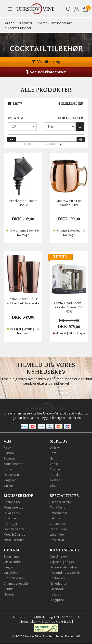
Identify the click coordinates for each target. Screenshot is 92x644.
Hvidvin (9, 453)
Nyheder (10, 594)
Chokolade (57, 524)
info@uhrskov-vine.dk (33, 622)
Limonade (57, 535)
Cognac (55, 469)
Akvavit (55, 480)
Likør (53, 486)
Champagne (12, 502)
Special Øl (57, 540)
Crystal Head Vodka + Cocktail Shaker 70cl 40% (69, 307)
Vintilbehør (11, 573)
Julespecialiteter (61, 502)
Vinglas (9, 567)
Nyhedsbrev (58, 584)
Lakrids (55, 518)
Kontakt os (57, 578)
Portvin (9, 469)
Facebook (57, 589)
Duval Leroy (12, 513)
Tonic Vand (58, 507)
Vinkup (8, 486)
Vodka (54, 464)
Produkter (25, 23)
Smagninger (12, 556)
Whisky (55, 448)
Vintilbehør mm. (62, 23)
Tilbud (8, 589)
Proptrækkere (13, 578)
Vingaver (10, 480)
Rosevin (9, 458)
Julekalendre (12, 562)
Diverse (42, 23)
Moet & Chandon (15, 535)
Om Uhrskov (59, 556)
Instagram (57, 594)
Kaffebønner (59, 513)
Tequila (55, 475)
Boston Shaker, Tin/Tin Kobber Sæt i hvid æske (23, 301)
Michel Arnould (14, 540)
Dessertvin (11, 475)
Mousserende (13, 464)
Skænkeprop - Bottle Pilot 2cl (23, 203)
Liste (17, 104)
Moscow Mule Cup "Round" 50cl (69, 203)
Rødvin (8, 448)
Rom (53, 453)
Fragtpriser (58, 600)
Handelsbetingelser (64, 567)
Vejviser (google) (62, 562)
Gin (52, 458)
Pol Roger (11, 524)
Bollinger (10, 518)
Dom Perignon (14, 529)
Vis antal (16, 118)
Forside (9, 23)
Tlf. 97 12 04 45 (66, 617)
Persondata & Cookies (66, 573)
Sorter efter (71, 118)
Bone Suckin (58, 529)
